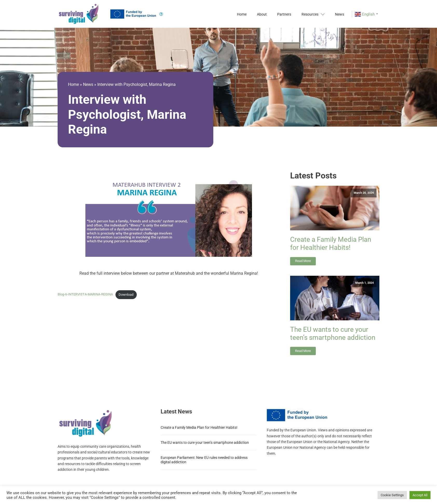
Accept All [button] (420, 495)
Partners (284, 14)
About (262, 14)
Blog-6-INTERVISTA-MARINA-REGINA (85, 295)
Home (242, 14)
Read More (303, 261)
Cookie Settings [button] (392, 495)
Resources (313, 14)
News (340, 14)
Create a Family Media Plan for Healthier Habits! (331, 243)
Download (126, 295)
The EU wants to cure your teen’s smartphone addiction (333, 333)
